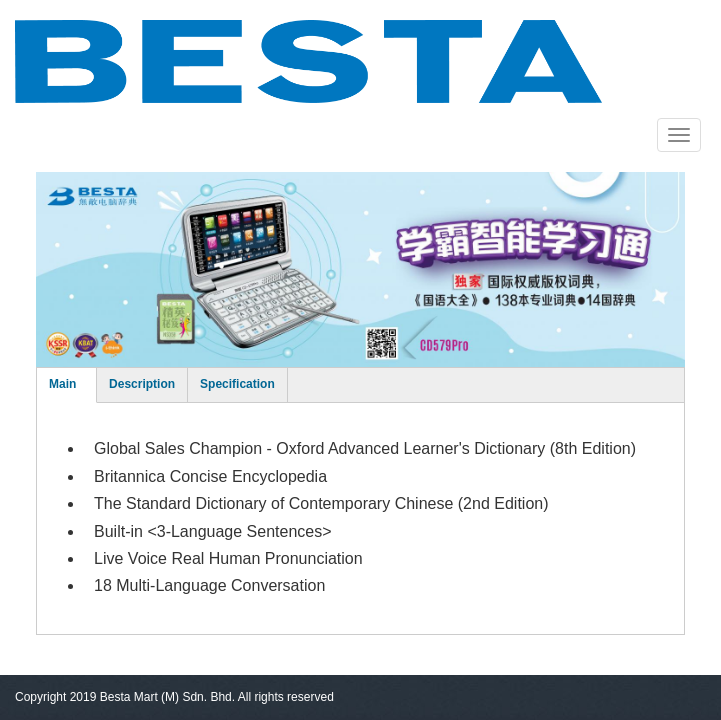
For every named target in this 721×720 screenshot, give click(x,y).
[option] (360, 269)
